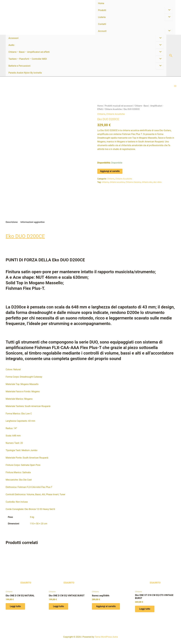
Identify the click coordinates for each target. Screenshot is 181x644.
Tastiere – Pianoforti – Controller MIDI (28, 59)
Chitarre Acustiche (113, 109)
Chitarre (101, 114)
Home (101, 3)
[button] (171, 56)
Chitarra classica (133, 182)
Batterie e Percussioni (19, 66)
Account (102, 31)
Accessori (14, 38)
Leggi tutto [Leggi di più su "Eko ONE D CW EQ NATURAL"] (15, 606)
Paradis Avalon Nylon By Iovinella (25, 73)
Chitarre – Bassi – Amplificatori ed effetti (29, 52)
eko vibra (157, 182)
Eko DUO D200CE (25, 236)
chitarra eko (147, 182)
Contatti (102, 24)
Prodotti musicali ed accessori (119, 106)
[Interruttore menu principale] (175, 86)
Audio (11, 45)
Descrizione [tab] (12, 222)
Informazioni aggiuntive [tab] (33, 222)
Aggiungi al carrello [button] (106, 606)
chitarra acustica (117, 182)
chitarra (105, 182)
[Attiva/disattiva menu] (169, 10)
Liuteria (102, 17)
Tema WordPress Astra (106, 637)
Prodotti (102, 10)
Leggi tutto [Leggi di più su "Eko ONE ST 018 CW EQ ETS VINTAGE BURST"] (145, 609)
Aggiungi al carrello (110, 171)
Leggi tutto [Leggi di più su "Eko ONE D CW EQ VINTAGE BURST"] (58, 606)
